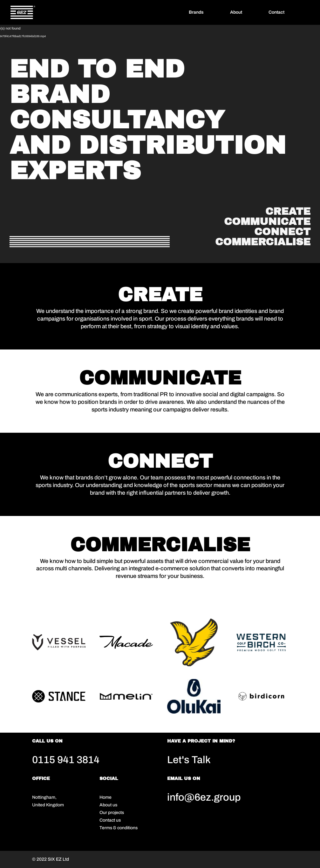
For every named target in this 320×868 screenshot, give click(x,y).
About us (108, 805)
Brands (196, 12)
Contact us (110, 820)
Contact (276, 12)
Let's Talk (189, 760)
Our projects (112, 813)
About (236, 12)
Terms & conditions (119, 828)
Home (106, 797)
